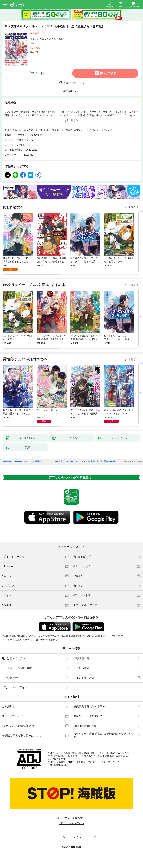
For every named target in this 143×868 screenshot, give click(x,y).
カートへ (40, 73)
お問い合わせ (10, 678)
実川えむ (45, 130)
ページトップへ (71, 837)
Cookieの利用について (87, 726)
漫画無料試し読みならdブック (16, 461)
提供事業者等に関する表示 (89, 706)
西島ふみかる (37, 39)
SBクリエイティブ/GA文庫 (28, 135)
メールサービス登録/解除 (17, 668)
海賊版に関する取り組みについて (22, 735)
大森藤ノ (57, 130)
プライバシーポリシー (15, 716)
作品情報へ (70, 91)
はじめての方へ (14, 658)
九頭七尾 (51, 39)
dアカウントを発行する (71, 818)
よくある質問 (81, 668)
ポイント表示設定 (84, 678)
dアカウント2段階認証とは (18, 726)
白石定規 (108, 130)
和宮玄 (79, 130)
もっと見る (130, 207)
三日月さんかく (93, 130)
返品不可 (34, 52)
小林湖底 (68, 130)
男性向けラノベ (25, 140)
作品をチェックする (74, 83)
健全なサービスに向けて (88, 716)
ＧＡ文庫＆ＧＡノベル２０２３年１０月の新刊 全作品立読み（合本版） (86, 461)
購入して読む (108, 73)
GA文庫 (21, 145)
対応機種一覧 (81, 658)
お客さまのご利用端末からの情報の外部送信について (104, 735)
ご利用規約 (9, 706)
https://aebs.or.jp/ (59, 765)
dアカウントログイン (15, 687)
